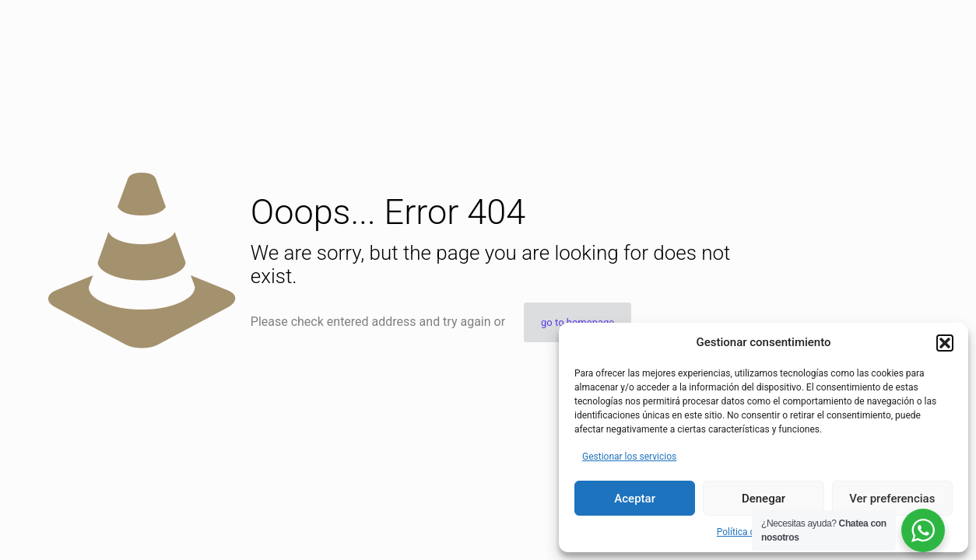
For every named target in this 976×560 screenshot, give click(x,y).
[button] (945, 343)
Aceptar (635, 499)
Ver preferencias (892, 499)
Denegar (764, 499)
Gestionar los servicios (629, 457)
